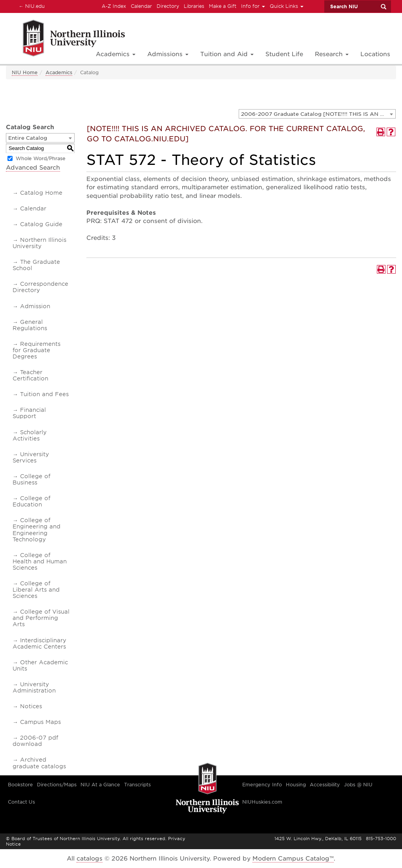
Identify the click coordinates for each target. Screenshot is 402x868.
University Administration (34, 687)
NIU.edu (31, 6)
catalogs (90, 859)
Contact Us (21, 802)
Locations (375, 54)
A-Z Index (114, 6)
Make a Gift (223, 6)
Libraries (194, 6)
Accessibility (325, 785)
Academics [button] (116, 54)
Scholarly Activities (30, 435)
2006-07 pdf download (35, 741)
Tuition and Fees (44, 394)
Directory (168, 6)
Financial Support (29, 413)
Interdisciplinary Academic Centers (39, 643)
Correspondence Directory (40, 287)
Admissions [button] (168, 54)
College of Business (31, 479)
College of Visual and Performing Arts (41, 618)
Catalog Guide (41, 224)
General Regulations (30, 325)
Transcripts (137, 785)
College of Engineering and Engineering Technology (37, 530)
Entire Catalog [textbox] (28, 138)
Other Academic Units (40, 665)
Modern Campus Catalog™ (293, 859)
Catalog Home (41, 193)
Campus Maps (40, 722)
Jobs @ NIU (358, 785)
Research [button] (332, 54)
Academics (59, 72)
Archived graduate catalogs (39, 763)
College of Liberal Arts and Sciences (36, 590)
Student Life (284, 54)
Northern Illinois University (39, 243)
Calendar (141, 6)
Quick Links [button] (287, 6)
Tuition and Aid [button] (227, 54)
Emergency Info (262, 785)
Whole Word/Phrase (41, 158)
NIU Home (25, 72)
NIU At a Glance (100, 785)
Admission (35, 306)
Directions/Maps (57, 785)
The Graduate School (36, 265)
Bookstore (20, 785)
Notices (31, 706)
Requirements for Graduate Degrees (37, 350)
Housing (296, 785)
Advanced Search (33, 168)
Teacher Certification (30, 375)
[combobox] (317, 114)
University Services (31, 457)
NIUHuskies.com (262, 802)
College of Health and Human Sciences (40, 561)
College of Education (31, 501)
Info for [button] (253, 6)
